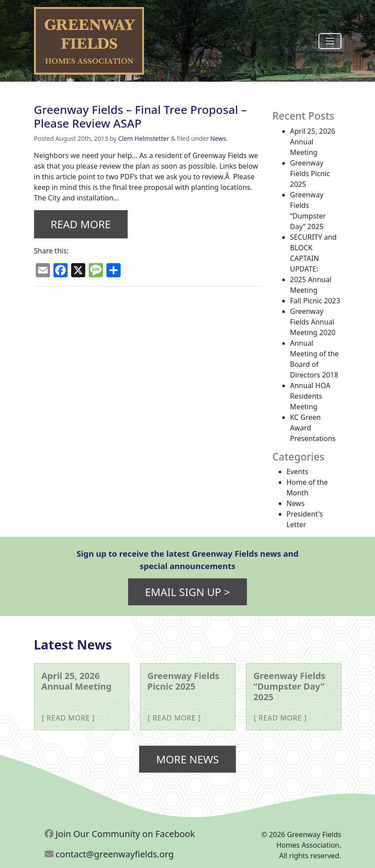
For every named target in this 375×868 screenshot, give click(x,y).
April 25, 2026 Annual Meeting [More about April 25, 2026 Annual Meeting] (77, 681)
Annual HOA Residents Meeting (310, 396)
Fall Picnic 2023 (315, 301)
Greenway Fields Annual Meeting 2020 (313, 322)
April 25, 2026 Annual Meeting (313, 142)
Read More (81, 224)
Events (297, 472)
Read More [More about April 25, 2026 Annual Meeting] (68, 718)
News (218, 138)
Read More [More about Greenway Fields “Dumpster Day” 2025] (280, 718)
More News (187, 759)
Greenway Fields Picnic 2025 (310, 174)
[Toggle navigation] (330, 41)
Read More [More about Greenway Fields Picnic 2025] (174, 718)
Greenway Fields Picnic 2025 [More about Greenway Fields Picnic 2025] (184, 681)
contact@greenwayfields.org (109, 854)
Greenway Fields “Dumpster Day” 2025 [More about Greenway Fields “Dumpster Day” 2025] (290, 686)
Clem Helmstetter (144, 138)
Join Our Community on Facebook (120, 834)
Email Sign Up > (187, 592)
